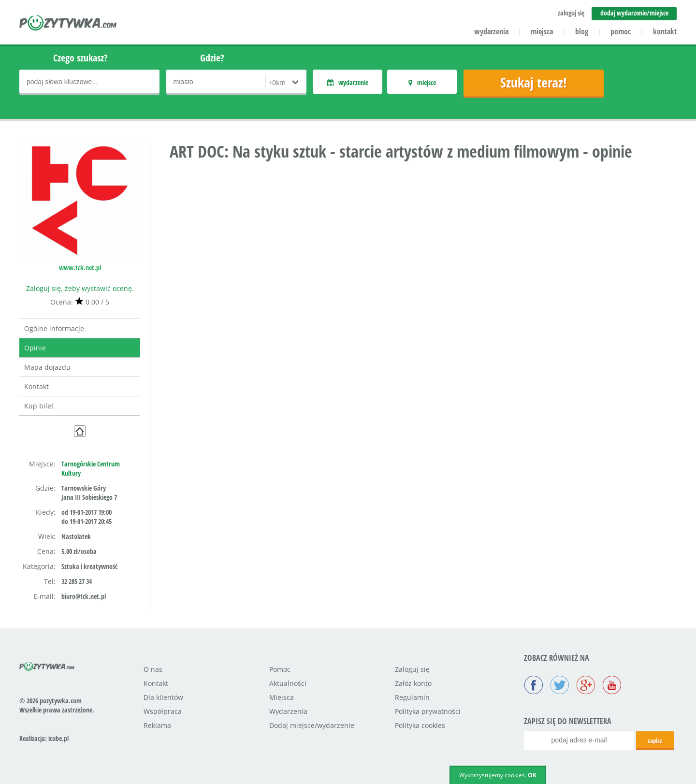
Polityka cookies (420, 725)
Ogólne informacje (54, 328)
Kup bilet (39, 406)
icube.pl (58, 738)
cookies (515, 775)
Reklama (157, 725)
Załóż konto (413, 683)
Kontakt (36, 386)
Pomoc (280, 669)
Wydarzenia (288, 711)
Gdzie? (212, 58)
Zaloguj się (412, 669)
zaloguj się (571, 13)
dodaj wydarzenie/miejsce (634, 13)
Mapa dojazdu (47, 367)
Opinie (35, 348)
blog (582, 31)
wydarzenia (491, 31)
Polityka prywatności (428, 711)
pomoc (621, 31)
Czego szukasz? (80, 58)
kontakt (665, 31)
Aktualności (288, 683)
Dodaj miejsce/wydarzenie (312, 725)
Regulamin (412, 697)
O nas (153, 669)
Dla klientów (163, 697)
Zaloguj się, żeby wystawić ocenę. (80, 288)
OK (532, 775)
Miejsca (282, 697)
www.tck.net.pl (80, 268)
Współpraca (163, 711)
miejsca (542, 31)
